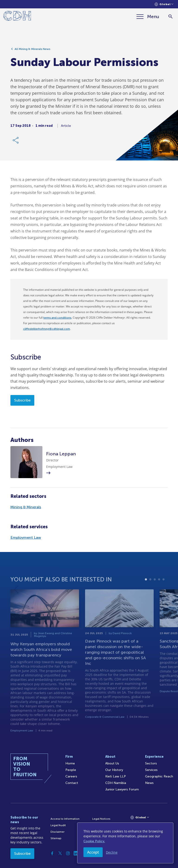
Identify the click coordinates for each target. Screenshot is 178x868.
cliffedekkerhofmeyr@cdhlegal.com (47, 329)
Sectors (151, 763)
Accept (93, 852)
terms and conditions (57, 318)
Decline (112, 852)
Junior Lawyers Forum (122, 789)
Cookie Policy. (94, 841)
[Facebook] (52, 853)
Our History (114, 770)
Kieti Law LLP (116, 776)
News (149, 783)
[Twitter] (60, 853)
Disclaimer (57, 832)
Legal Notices (101, 819)
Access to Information (65, 819)
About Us (112, 763)
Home (70, 763)
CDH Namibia (116, 783)
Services (151, 770)
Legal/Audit (58, 825)
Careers (71, 776)
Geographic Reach (159, 776)
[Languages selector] (164, 4)
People (71, 770)
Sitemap (56, 838)
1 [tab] (146, 596)
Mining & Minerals (26, 507)
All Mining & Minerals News (32, 50)
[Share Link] (16, 141)
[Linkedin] (76, 853)
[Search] (170, 17)
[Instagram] (68, 853)
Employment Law (26, 537)
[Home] (17, 17)
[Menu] (148, 16)
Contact (72, 783)
